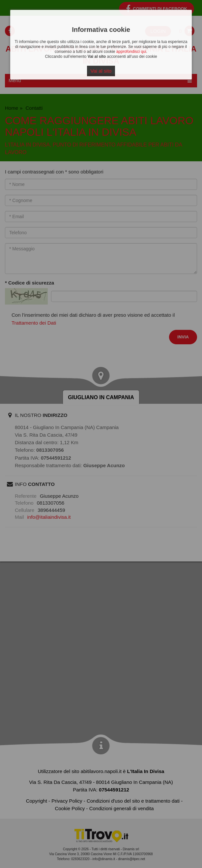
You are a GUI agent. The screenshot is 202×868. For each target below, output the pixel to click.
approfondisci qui (131, 52)
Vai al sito (101, 71)
